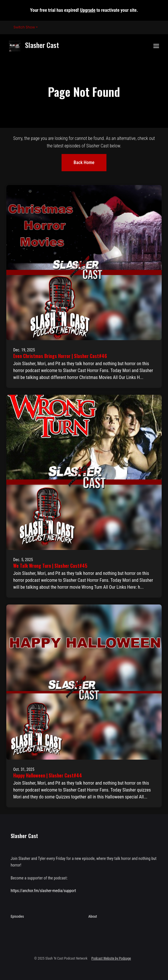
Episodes (17, 916)
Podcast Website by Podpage (111, 958)
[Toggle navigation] (156, 46)
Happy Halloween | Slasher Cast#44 (48, 775)
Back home (84, 162)
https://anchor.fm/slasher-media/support (43, 891)
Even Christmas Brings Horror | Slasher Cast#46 (60, 356)
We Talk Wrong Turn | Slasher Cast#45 (50, 566)
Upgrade (88, 10)
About (93, 916)
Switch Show (24, 27)
